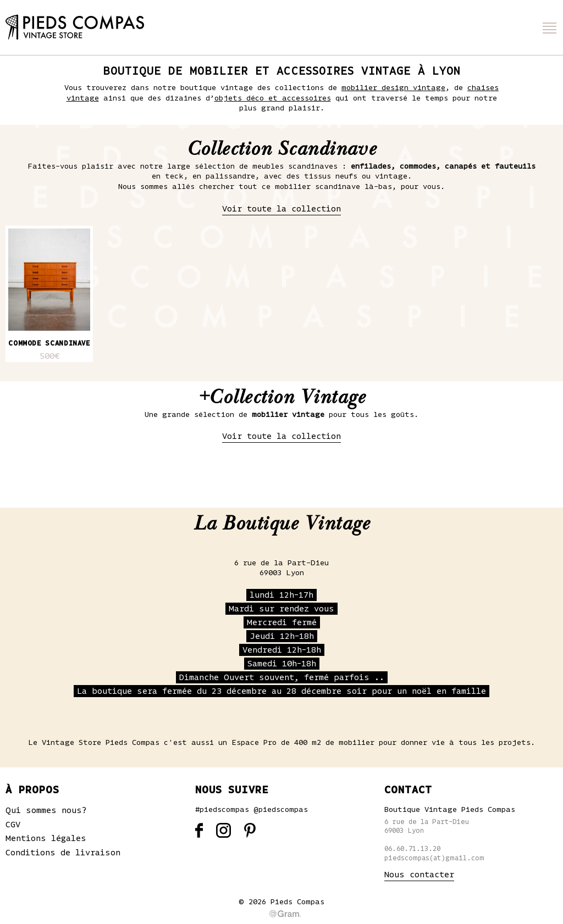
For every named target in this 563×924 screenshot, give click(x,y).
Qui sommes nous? (46, 810)
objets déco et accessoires (273, 98)
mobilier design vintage (393, 88)
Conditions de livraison (63, 853)
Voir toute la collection (281, 209)
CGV (13, 825)
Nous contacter (419, 875)
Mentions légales (46, 838)
